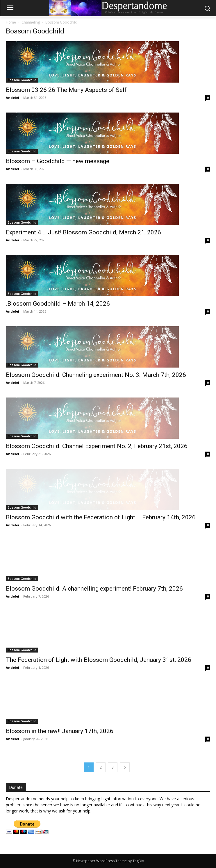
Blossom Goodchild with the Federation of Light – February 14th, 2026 (101, 517)
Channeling (31, 22)
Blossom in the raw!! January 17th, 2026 (60, 731)
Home (11, 22)
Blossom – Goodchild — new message (58, 161)
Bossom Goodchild (22, 80)
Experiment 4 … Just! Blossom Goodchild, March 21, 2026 (83, 232)
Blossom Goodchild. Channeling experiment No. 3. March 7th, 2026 (96, 375)
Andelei (13, 98)
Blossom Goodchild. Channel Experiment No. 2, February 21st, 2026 (97, 446)
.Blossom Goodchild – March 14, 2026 (58, 304)
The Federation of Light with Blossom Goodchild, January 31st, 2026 (99, 660)
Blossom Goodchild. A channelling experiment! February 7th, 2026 (94, 589)
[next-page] (125, 767)
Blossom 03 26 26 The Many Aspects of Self (66, 90)
